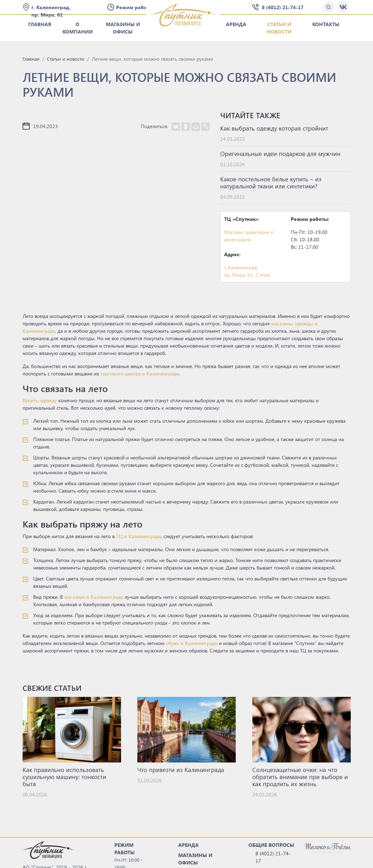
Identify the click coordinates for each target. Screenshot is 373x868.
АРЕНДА (188, 845)
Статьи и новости (279, 28)
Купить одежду (40, 400)
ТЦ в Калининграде (139, 536)
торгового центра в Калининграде (140, 373)
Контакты (326, 24)
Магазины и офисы (123, 28)
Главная (40, 24)
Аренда (236, 24)
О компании (78, 28)
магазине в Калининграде (94, 597)
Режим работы (135, 7)
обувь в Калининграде (192, 643)
